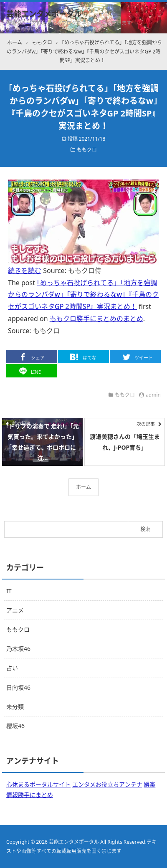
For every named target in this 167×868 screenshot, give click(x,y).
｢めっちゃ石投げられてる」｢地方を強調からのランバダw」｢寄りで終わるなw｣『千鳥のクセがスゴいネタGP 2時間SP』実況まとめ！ (83, 295)
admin (153, 395)
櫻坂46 (15, 726)
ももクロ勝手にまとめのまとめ (96, 319)
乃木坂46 (18, 649)
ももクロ (87, 150)
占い (12, 668)
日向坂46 (18, 687)
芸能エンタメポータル (44, 14)
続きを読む (25, 271)
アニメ (15, 610)
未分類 (15, 707)
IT (9, 591)
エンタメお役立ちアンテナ (107, 784)
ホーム (83, 487)
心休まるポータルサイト (38, 784)
